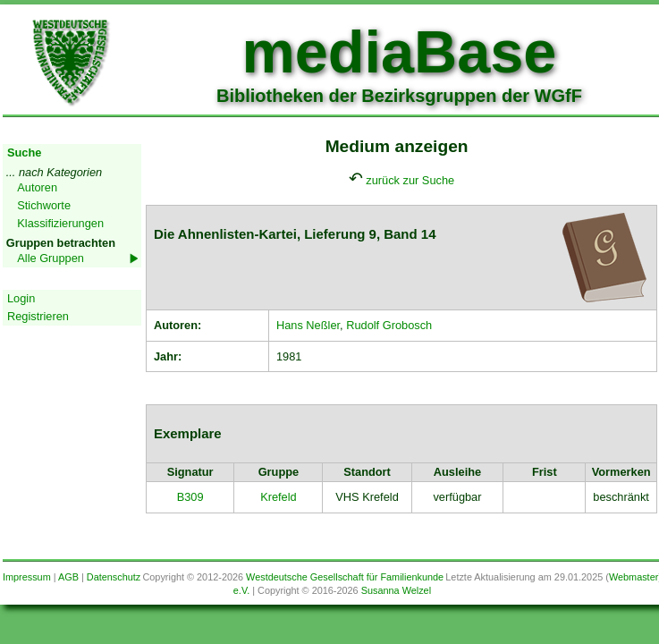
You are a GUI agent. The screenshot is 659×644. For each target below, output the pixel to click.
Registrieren (38, 316)
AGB (68, 577)
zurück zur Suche (410, 180)
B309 (190, 497)
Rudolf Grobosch (389, 325)
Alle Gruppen (51, 258)
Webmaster (634, 577)
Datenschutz (114, 577)
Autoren (37, 187)
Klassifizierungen (60, 223)
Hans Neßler (308, 325)
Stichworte (44, 205)
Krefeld (279, 497)
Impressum (27, 577)
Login (21, 298)
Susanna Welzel (396, 590)
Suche (24, 153)
